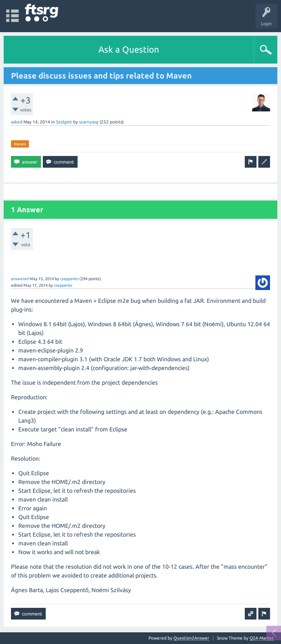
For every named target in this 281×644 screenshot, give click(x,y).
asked (17, 122)
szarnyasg (89, 122)
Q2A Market (262, 638)
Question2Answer (191, 638)
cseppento (69, 279)
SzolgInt (64, 122)
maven (20, 144)
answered (20, 279)
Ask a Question (129, 49)
